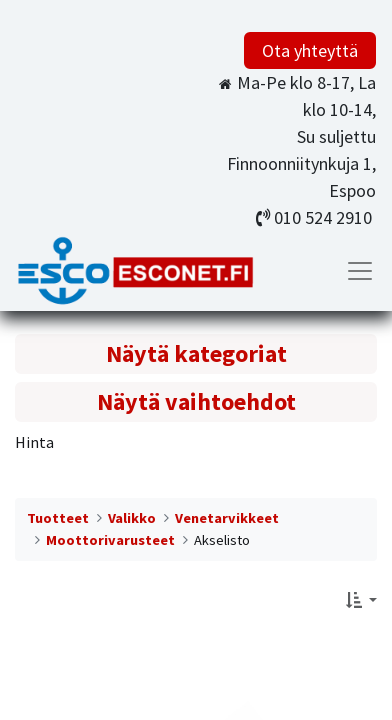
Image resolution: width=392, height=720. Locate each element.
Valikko (132, 518)
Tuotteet (58, 518)
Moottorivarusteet (110, 540)
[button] (361, 600)
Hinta (34, 442)
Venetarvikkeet (227, 518)
